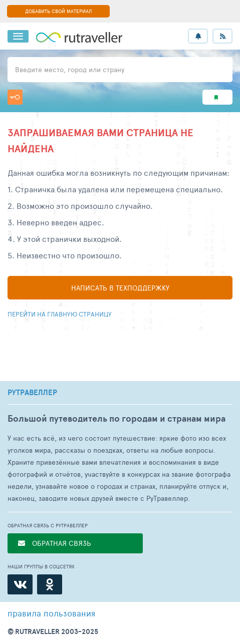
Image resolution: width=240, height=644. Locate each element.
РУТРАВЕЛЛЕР (32, 393)
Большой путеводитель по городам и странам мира (116, 418)
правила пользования (51, 613)
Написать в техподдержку (120, 288)
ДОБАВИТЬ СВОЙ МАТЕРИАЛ (58, 11)
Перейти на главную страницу (60, 314)
